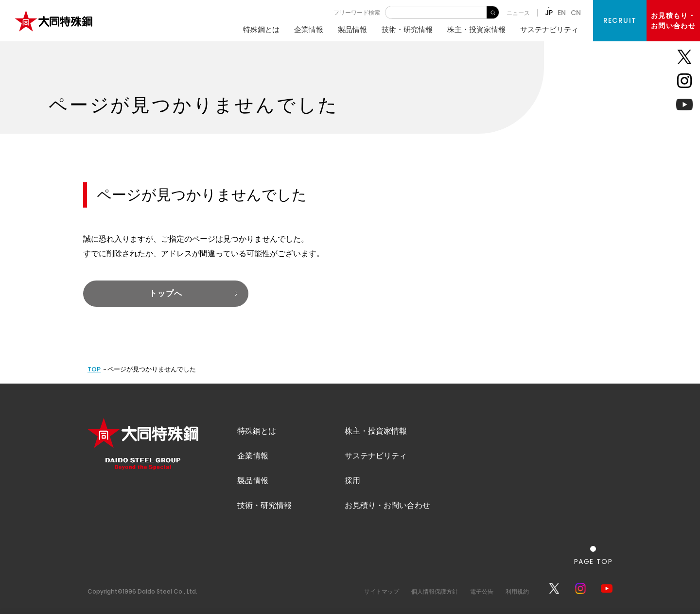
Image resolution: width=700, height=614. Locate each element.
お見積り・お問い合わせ (387, 505)
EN (562, 13)
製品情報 (352, 29)
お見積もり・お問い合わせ (673, 21)
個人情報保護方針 (435, 591)
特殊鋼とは (261, 29)
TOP (94, 369)
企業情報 (309, 29)
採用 (352, 481)
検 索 (493, 12)
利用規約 (517, 591)
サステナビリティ (549, 29)
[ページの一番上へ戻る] (593, 555)
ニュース (518, 13)
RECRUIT (620, 20)
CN (576, 13)
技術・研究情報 (407, 29)
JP (549, 13)
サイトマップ (382, 591)
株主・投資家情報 (476, 29)
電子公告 (482, 591)
